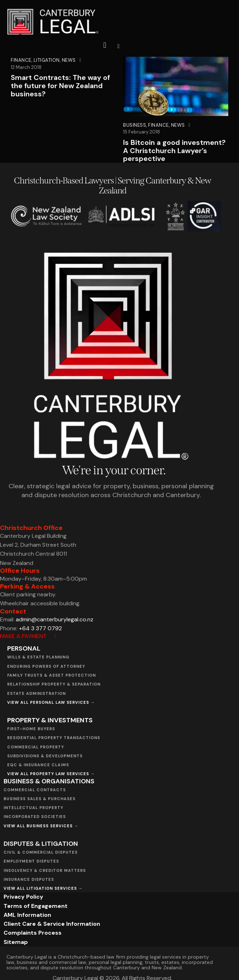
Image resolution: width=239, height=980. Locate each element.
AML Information (27, 915)
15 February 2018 (142, 132)
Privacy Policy (23, 897)
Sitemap (16, 942)
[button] (118, 46)
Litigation (47, 60)
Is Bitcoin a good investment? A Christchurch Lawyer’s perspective (175, 151)
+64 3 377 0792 (40, 628)
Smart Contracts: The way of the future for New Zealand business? (61, 86)
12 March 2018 (26, 67)
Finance (21, 60)
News (69, 60)
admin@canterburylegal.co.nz (55, 619)
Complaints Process (33, 933)
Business (135, 125)
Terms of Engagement (36, 906)
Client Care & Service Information (52, 924)
